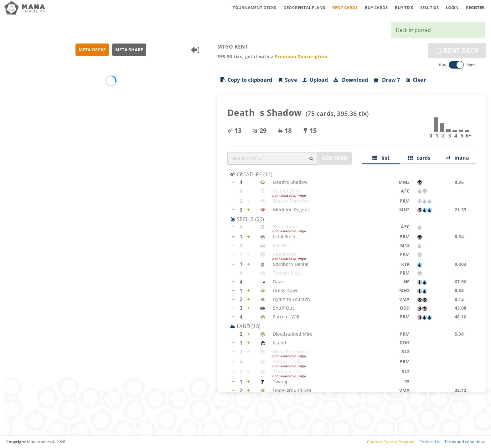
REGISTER (475, 8)
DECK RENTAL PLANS (304, 8)
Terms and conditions (465, 442)
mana (457, 158)
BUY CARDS (376, 8)
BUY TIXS (404, 8)
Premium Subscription (301, 57)
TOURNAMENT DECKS (254, 8)
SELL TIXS (429, 8)
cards (419, 158)
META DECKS (93, 50)
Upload (315, 80)
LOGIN (452, 8)
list (381, 158)
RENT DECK (457, 50)
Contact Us (429, 442)
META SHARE (129, 50)
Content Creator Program (391, 442)
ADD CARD (335, 158)
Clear (416, 80)
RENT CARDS (345, 8)
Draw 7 (387, 80)
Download (351, 80)
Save (287, 80)
